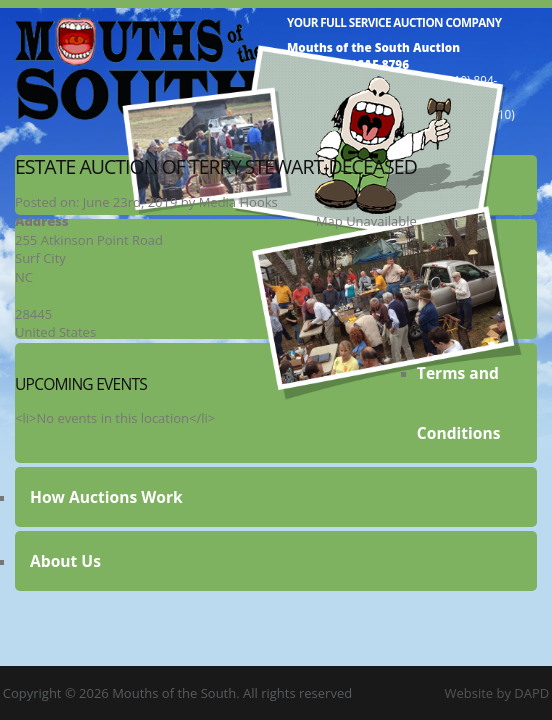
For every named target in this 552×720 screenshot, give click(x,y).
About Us (65, 561)
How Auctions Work (106, 497)
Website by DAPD (496, 693)
